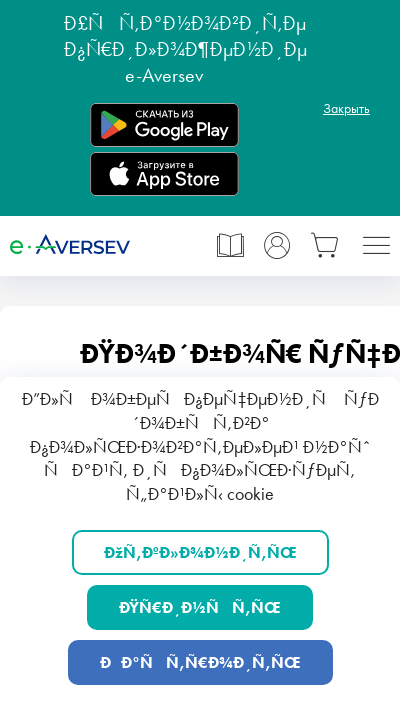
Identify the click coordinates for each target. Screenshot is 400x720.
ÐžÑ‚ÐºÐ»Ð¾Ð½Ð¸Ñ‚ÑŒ (200, 552)
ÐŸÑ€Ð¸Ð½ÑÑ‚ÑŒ (200, 607)
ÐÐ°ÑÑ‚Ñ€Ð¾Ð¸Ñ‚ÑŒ (200, 662)
